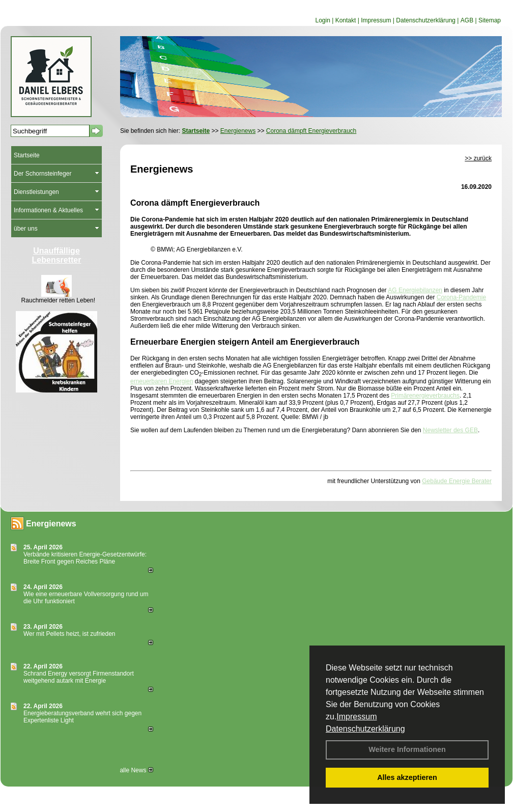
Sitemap (490, 20)
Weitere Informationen (407, 749)
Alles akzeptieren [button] (407, 777)
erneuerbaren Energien (162, 381)
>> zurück (478, 158)
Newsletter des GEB (450, 430)
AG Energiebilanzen (415, 290)
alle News (136, 770)
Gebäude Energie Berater (457, 481)
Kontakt (346, 20)
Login (322, 20)
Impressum (357, 717)
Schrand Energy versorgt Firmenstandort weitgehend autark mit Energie (79, 677)
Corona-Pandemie (461, 297)
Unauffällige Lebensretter (57, 255)
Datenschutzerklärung (365, 729)
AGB (467, 20)
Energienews (51, 524)
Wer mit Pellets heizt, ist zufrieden (69, 634)
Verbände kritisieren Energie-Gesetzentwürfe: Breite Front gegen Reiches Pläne (85, 558)
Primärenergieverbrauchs (425, 396)
